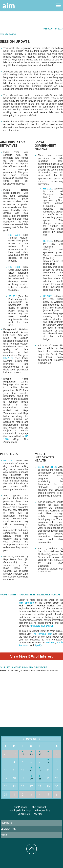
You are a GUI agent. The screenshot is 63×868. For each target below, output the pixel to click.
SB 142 (54, 467)
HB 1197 (8, 358)
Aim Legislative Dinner (41, 626)
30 (40, 754)
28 (23, 754)
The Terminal (39, 807)
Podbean (51, 642)
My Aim (38, 814)
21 (40, 779)
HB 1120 (48, 189)
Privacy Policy (42, 810)
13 (31, 771)
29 (31, 754)
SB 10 (41, 467)
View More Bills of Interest (32, 656)
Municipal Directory (20, 810)
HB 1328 (14, 267)
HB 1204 (14, 235)
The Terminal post (42, 634)
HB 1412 (8, 460)
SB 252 (13, 296)
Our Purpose (20, 807)
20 (31, 779)
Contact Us (24, 814)
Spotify (38, 645)
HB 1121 (48, 241)
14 (40, 771)
